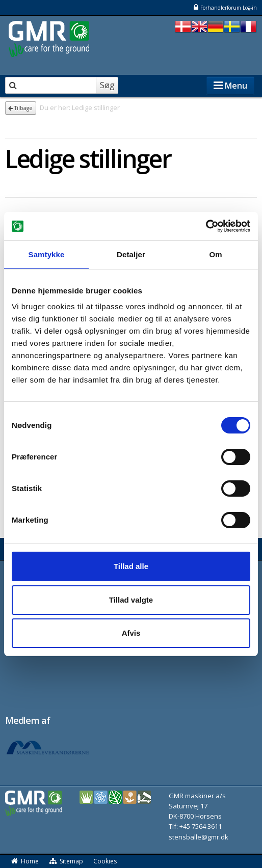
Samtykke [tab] (47, 254)
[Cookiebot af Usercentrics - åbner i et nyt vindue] (206, 226)
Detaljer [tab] (131, 254)
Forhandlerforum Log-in (225, 7)
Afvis (131, 633)
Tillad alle (131, 566)
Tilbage (20, 108)
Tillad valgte (131, 600)
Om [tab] (215, 254)
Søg (107, 85)
